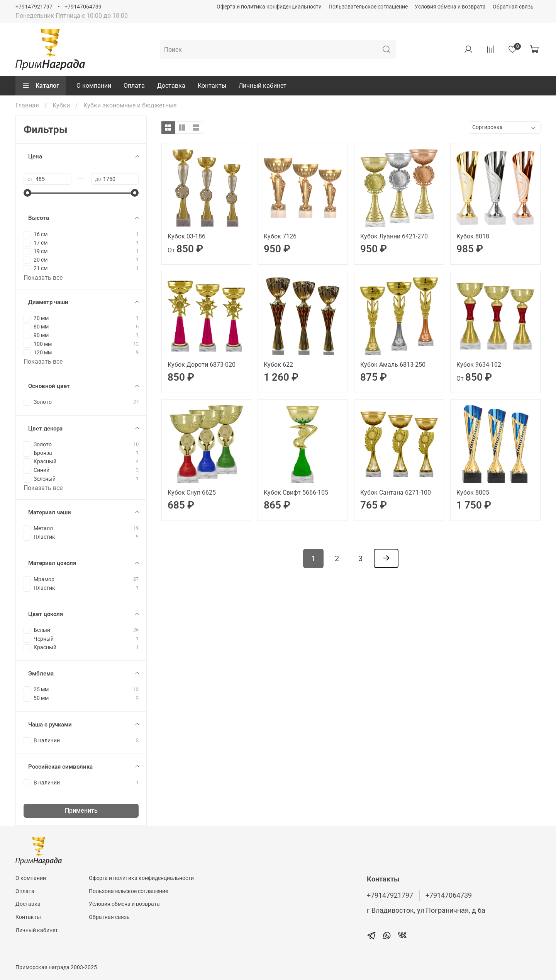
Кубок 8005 (473, 493)
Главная (27, 105)
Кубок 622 (278, 365)
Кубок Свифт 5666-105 (296, 493)
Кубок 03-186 (186, 236)
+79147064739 (83, 7)
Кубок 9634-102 (479, 365)
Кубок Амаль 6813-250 (393, 365)
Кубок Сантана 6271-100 (396, 493)
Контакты (212, 86)
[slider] (27, 193)
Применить (81, 811)
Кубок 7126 (280, 236)
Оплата (134, 86)
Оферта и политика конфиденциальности (269, 7)
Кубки (61, 105)
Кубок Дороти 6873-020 (202, 365)
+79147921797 (34, 7)
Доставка (171, 86)
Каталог (41, 86)
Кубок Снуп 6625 (192, 493)
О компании (94, 86)
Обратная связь (513, 7)
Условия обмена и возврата (450, 7)
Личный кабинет (263, 86)
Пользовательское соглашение (368, 7)
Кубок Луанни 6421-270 (394, 236)
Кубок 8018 (473, 236)
